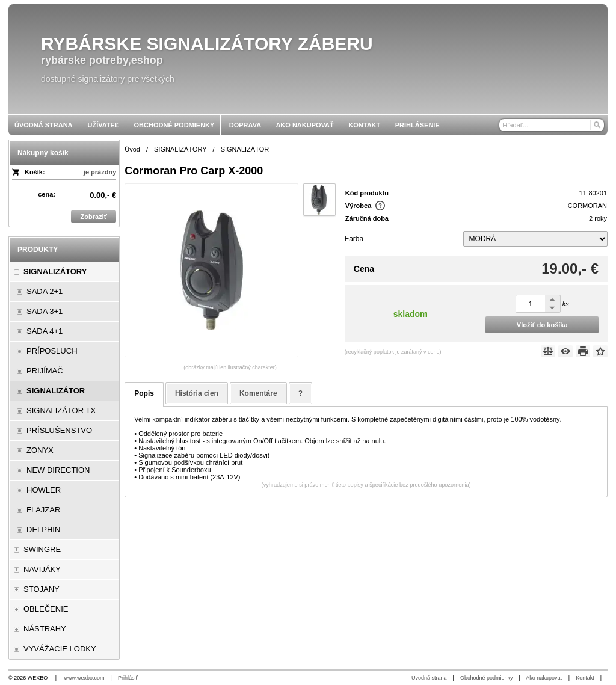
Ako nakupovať (544, 678)
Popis (144, 393)
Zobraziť (94, 217)
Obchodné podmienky (487, 678)
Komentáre (258, 393)
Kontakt (585, 678)
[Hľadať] (596, 125)
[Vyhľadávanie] (552, 125)
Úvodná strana (429, 678)
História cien (197, 393)
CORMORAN (587, 206)
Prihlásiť (128, 678)
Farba (354, 239)
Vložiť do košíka (542, 325)
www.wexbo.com (85, 678)
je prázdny (100, 172)
